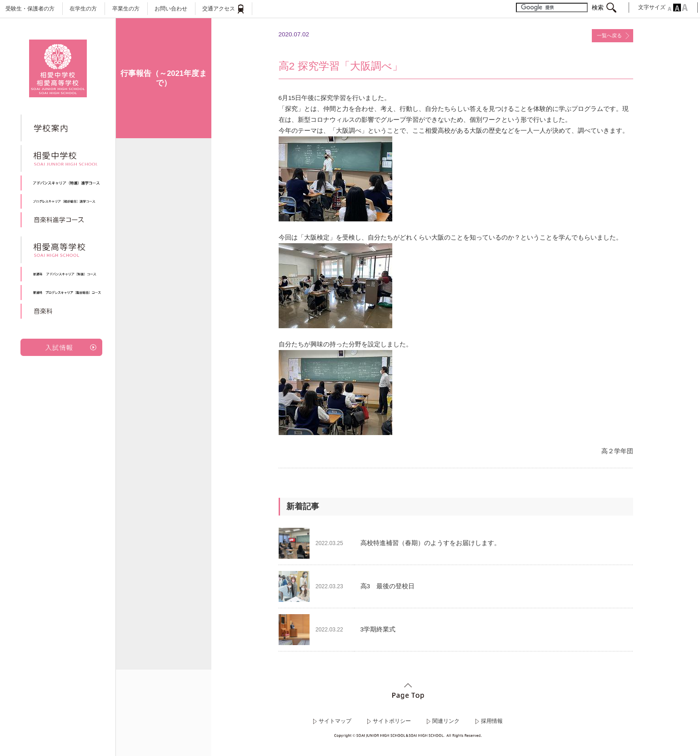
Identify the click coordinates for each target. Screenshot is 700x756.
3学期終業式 (378, 629)
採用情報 (492, 721)
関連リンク (446, 721)
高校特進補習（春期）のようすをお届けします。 (430, 543)
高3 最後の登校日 (388, 586)
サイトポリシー (392, 721)
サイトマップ (335, 721)
